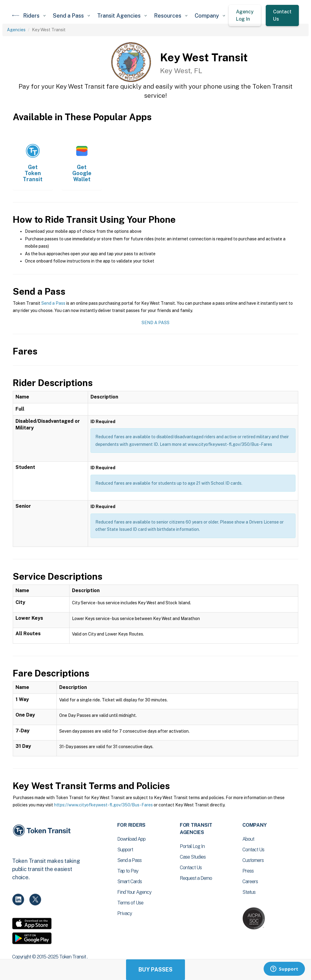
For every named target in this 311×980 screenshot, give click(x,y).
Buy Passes (155, 970)
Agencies (16, 30)
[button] (34, 16)
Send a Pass (53, 303)
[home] (16, 15)
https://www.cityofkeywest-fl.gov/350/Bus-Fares (103, 805)
